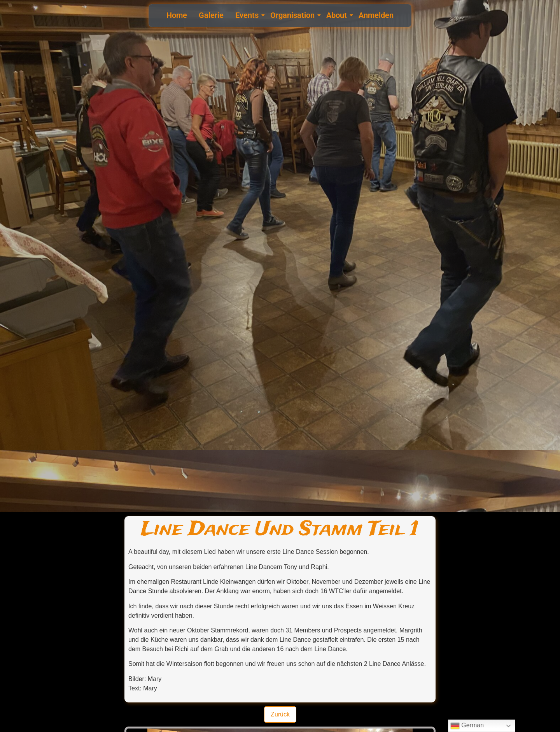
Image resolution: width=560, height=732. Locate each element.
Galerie (211, 15)
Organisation (293, 15)
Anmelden (376, 15)
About (338, 15)
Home (177, 15)
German (467, 726)
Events (248, 15)
